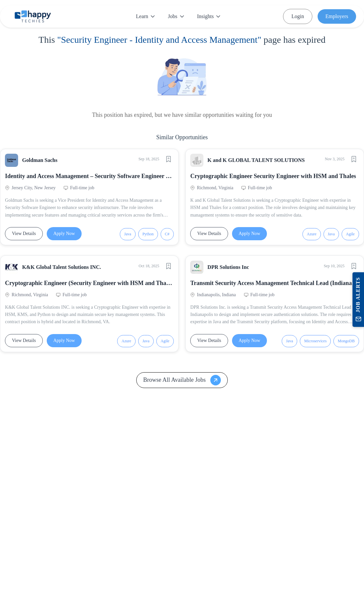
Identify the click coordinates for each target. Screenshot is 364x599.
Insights (209, 16)
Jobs (176, 16)
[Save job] (167, 161)
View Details (26, 235)
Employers (337, 16)
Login (298, 16)
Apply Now (66, 235)
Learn (145, 16)
